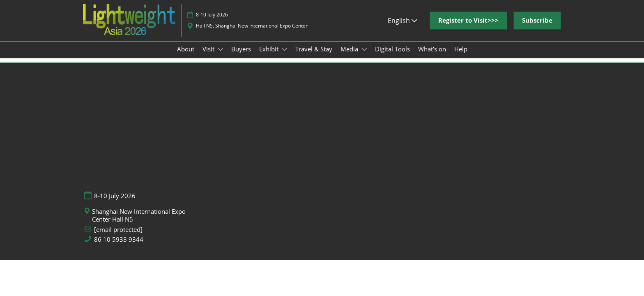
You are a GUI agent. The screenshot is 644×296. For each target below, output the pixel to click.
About (186, 57)
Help (461, 57)
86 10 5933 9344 (119, 247)
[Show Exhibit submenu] (285, 57)
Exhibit (270, 57)
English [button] (402, 28)
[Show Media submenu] (364, 57)
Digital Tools (392, 57)
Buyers (241, 57)
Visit (209, 57)
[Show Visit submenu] (221, 57)
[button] (468, 28)
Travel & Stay (314, 57)
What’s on (432, 57)
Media (350, 57)
